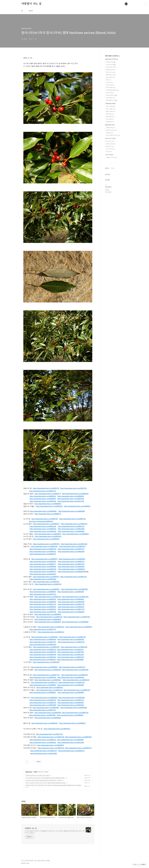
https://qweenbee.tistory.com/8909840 (71, 531)
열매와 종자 (111, 70)
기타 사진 (109, 155)
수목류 (35, 772)
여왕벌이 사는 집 (31, 4)
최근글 (107, 168)
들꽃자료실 (29, 772)
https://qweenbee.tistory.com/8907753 (71, 609)
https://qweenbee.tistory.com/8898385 (71, 496)
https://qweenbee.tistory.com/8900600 (71, 567)
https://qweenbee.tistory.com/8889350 (44, 698)
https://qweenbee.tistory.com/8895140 (77, 690)
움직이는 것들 (111, 144)
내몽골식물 (110, 122)
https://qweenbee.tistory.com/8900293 (43, 529)
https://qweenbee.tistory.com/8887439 (51, 737)
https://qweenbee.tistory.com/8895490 (48, 713)
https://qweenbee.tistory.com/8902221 (43, 642)
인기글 (112, 168)
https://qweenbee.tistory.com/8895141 (43, 740)
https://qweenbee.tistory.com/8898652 (43, 685)
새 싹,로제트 (111, 67)
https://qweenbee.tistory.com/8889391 (72, 559)
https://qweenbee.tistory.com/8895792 (72, 519)
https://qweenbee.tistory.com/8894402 (43, 599)
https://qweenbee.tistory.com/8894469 (74, 708)
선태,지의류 (110, 85)
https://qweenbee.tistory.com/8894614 (43, 496)
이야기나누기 (110, 138)
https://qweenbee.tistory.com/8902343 (71, 657)
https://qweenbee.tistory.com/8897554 (77, 617)
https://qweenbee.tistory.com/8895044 (48, 718)
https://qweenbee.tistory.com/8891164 (43, 526)
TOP (126, 861)
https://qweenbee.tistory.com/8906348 (43, 531)
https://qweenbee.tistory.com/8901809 (43, 705)
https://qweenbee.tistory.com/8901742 (43, 594)
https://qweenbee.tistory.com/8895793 (43, 491)
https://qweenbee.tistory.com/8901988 (71, 529)
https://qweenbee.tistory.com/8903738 (71, 642)
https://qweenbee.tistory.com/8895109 (43, 655)
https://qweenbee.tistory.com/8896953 (43, 602)
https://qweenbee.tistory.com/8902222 (72, 667)
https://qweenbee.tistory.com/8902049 (46, 662)
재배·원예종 (111, 100)
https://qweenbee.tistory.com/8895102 (51, 632)
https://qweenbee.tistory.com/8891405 (48, 670)
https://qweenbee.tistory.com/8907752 (43, 629)
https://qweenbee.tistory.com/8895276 (71, 562)
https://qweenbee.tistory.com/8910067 (43, 574)
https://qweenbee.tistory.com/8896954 (79, 627)
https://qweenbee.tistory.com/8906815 (72, 569)
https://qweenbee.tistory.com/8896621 (72, 723)
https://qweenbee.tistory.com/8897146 (71, 564)
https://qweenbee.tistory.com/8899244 (43, 677)
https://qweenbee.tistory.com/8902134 (51, 748)
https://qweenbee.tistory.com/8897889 (42, 715)
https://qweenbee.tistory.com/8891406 (74, 647)
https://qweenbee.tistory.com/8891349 (44, 546)
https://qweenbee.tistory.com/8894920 (48, 534)
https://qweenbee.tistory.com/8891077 (48, 494)
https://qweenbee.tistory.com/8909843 (71, 612)
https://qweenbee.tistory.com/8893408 (78, 737)
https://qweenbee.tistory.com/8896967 (43, 592)
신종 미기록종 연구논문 (113, 135)
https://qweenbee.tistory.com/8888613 (48, 680)
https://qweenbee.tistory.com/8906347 (71, 607)
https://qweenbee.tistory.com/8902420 (74, 544)
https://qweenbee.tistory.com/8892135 (71, 526)
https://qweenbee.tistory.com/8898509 (48, 614)
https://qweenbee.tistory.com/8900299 (71, 592)
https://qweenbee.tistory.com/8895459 (43, 639)
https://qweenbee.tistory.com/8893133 (71, 700)
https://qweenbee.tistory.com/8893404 (43, 562)
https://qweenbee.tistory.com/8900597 (71, 703)
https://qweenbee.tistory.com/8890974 (46, 524)
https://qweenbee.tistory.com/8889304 (46, 589)
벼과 (109, 80)
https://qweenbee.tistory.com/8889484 (72, 698)
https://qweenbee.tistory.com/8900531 (43, 552)
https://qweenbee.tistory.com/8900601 (43, 743)
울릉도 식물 (111, 111)
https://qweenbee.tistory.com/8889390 (74, 589)
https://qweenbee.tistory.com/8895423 (45, 723)
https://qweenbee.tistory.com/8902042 (43, 657)
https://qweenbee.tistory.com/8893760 (45, 519)
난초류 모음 (110, 98)
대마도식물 (110, 119)
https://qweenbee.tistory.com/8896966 (43, 511)
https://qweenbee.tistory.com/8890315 (43, 650)
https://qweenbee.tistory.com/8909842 (77, 506)
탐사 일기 (110, 141)
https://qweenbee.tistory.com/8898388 (72, 511)
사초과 (109, 82)
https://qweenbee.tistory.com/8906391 (43, 609)
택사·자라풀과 (111, 88)
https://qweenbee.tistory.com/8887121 (44, 683)
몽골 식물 (110, 114)
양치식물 (110, 93)
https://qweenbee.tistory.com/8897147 (71, 549)
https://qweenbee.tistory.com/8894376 (43, 652)
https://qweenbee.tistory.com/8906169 (49, 506)
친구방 (109, 152)
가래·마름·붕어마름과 (112, 90)
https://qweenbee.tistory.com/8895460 (71, 639)
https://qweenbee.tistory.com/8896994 (44, 667)
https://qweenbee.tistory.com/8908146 (43, 501)
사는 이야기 (110, 149)
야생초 (110, 62)
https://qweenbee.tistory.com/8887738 (46, 675)
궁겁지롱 (110, 133)
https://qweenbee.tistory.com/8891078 (74, 524)
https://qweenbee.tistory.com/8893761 (74, 488)
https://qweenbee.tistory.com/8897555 (71, 652)
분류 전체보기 (112, 56)
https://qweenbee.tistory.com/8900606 (75, 622)
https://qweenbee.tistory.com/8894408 (43, 579)
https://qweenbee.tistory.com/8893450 (45, 637)
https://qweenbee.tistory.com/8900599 (43, 567)
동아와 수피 (111, 72)
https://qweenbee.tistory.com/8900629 (50, 745)
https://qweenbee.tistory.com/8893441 (48, 536)
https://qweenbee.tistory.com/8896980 (70, 740)
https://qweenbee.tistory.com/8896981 (70, 715)
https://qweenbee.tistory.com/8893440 (74, 675)
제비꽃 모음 (111, 95)
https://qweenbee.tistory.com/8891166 (75, 597)
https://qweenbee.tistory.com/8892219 (76, 680)
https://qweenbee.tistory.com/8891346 (46, 647)
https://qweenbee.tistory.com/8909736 (43, 612)
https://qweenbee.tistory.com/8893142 (70, 650)
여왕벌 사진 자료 (111, 158)
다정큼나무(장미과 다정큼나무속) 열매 (37, 775)
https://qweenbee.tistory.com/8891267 (72, 683)
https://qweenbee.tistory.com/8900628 (48, 619)
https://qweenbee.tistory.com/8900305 (46, 539)
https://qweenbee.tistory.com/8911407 (43, 710)
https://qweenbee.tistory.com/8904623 (71, 705)
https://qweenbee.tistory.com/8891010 (43, 700)
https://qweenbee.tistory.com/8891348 (72, 637)
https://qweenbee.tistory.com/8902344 (43, 645)
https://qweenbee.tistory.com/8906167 (43, 660)
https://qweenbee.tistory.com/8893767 (46, 488)
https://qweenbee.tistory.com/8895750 (43, 703)
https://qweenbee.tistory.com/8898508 (48, 504)
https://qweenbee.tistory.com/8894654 (71, 599)
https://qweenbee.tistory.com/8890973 (46, 577)
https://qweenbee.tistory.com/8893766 (46, 544)
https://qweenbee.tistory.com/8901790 (71, 604)
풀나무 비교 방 (111, 130)
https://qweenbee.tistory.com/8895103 (51, 627)
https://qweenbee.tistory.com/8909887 (71, 693)
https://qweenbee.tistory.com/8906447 (43, 554)
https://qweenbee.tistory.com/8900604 (71, 685)
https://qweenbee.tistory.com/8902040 (43, 569)
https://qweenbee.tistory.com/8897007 (46, 582)
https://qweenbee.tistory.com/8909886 (70, 660)
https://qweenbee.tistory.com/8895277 (43, 564)
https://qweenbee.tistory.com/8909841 (76, 534)
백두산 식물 (111, 106)
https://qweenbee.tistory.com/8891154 (48, 597)
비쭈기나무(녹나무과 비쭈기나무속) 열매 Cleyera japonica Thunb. (46, 783)
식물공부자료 (111, 128)
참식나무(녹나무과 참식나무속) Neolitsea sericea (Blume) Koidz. (45, 778)
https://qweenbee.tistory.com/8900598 (71, 552)
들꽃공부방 (110, 125)
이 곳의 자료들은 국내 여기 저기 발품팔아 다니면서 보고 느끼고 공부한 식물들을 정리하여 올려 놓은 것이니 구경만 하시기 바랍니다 (55, 832)
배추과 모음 (111, 77)
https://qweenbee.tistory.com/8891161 (74, 577)
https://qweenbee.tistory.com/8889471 (45, 559)
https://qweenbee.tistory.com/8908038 (71, 677)
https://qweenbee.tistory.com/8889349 (75, 494)
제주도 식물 (111, 109)
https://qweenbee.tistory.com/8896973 (48, 514)
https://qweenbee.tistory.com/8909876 (71, 572)
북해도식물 (110, 117)
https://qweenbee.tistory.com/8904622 (43, 607)
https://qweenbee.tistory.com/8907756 (49, 734)
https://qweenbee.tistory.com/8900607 (43, 499)
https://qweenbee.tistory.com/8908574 (43, 572)
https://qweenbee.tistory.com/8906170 (78, 748)
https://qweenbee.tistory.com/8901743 (43, 604)
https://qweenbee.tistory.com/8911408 (71, 501)
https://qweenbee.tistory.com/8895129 (43, 549)
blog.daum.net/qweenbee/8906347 (41, 521)
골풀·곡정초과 (111, 75)
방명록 (31, 11)
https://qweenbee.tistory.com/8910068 (44, 754)
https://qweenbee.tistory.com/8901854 (71, 655)
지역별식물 (110, 104)
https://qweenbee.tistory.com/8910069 (71, 743)
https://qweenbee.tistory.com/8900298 (71, 602)
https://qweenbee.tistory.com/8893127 (72, 546)
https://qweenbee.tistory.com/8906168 (71, 499)
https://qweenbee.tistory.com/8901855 (75, 670)
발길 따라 (110, 146)
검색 (122, 4)
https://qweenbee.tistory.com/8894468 (46, 708)
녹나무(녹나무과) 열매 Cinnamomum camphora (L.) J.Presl (44, 780)
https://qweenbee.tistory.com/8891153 (49, 690)
